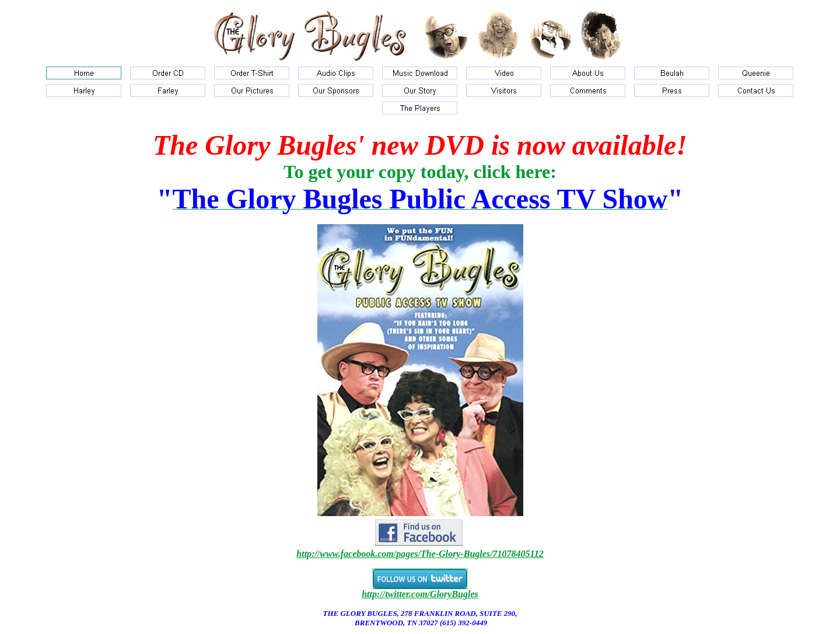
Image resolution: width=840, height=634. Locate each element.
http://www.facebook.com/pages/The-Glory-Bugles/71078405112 (420, 554)
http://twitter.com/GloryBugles (420, 594)
